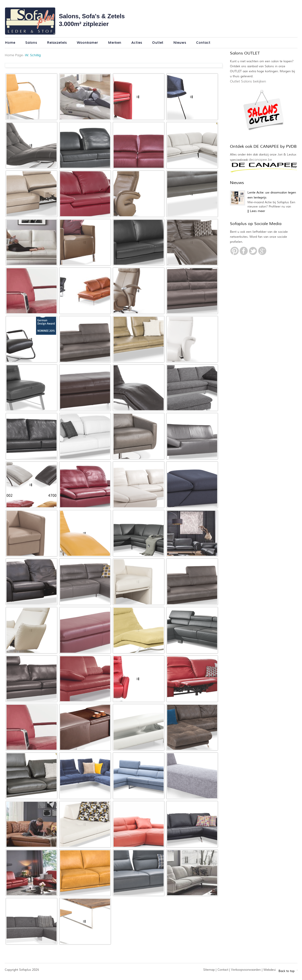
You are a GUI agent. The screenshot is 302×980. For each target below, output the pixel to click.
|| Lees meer (256, 211)
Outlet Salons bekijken (248, 81)
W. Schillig (33, 55)
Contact (203, 43)
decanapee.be (260, 160)
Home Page (14, 55)
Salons (31, 43)
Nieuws (180, 43)
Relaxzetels (57, 43)
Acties (137, 43)
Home (10, 43)
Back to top (286, 971)
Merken (115, 43)
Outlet (158, 43)
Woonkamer (87, 43)
